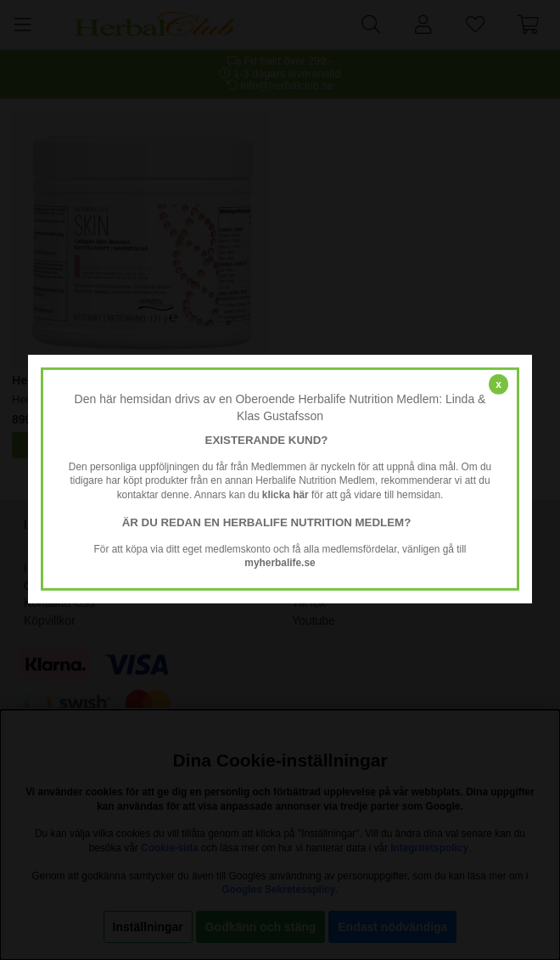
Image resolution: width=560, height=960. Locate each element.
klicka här (286, 495)
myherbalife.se (280, 563)
